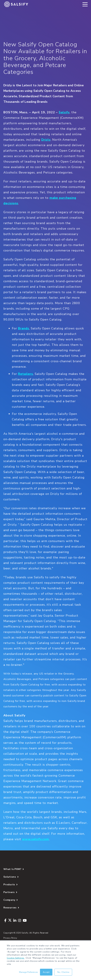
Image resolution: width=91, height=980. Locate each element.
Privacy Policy (10, 938)
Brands (24, 328)
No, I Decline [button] (63, 972)
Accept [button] (46, 972)
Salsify (64, 112)
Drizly (46, 140)
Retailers (26, 374)
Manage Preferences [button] (28, 972)
